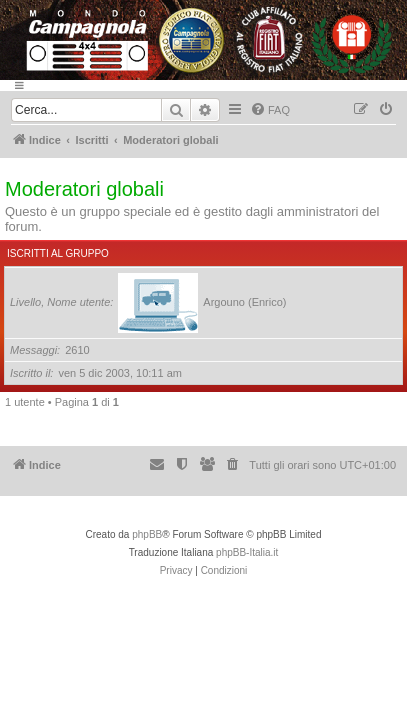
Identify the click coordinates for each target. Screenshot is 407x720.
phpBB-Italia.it (247, 552)
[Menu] (203, 85)
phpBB (147, 534)
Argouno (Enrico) (244, 302)
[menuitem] (270, 110)
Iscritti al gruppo (58, 253)
